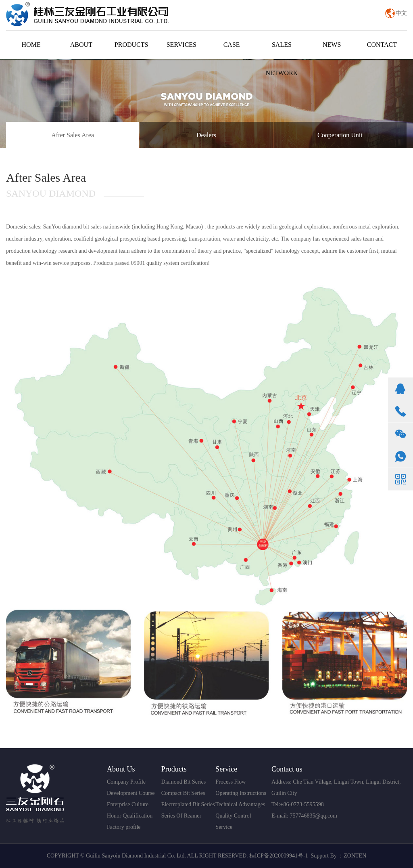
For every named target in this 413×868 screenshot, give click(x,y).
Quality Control (233, 816)
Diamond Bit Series (184, 782)
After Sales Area (73, 135)
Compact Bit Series (183, 793)
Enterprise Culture (128, 804)
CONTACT (382, 45)
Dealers (206, 135)
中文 (401, 13)
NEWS (332, 45)
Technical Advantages (240, 804)
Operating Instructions (241, 793)
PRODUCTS (131, 45)
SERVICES (181, 45)
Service (224, 827)
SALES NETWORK (282, 59)
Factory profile (124, 827)
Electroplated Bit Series (188, 804)
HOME (31, 45)
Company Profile (126, 782)
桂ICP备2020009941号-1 (278, 856)
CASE (232, 45)
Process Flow (230, 782)
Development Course (131, 793)
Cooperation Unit (340, 135)
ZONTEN (355, 856)
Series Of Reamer (181, 816)
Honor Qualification (130, 816)
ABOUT (81, 45)
